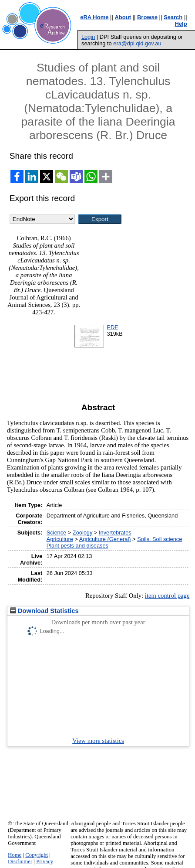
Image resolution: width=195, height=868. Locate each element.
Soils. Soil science (160, 539)
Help (181, 24)
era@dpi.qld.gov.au (137, 43)
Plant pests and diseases (77, 546)
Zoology (83, 533)
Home (15, 855)
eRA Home (94, 17)
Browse (147, 17)
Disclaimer (20, 861)
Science (57, 533)
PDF (112, 327)
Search (173, 17)
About (123, 17)
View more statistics (98, 741)
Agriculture (60, 539)
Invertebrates (115, 533)
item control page (167, 596)
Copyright (37, 855)
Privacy (45, 861)
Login (88, 37)
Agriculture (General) (105, 539)
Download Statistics (44, 611)
